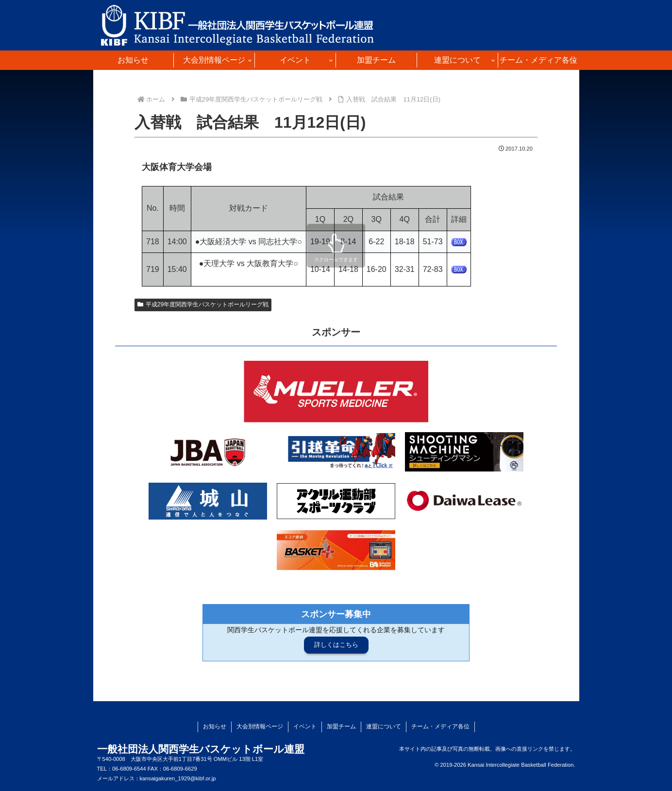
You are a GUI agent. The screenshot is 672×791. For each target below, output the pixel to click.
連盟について (384, 726)
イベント (305, 726)
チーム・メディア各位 (440, 726)
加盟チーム (341, 726)
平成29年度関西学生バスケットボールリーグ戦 (203, 304)
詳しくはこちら (336, 645)
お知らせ (215, 726)
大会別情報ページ (260, 726)
